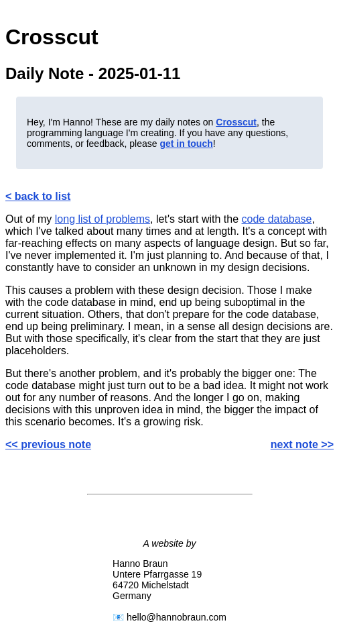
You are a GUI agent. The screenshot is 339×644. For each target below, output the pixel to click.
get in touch (186, 144)
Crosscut (236, 122)
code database (277, 219)
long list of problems (103, 219)
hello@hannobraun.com (177, 617)
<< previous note (48, 444)
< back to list (38, 196)
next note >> (302, 444)
